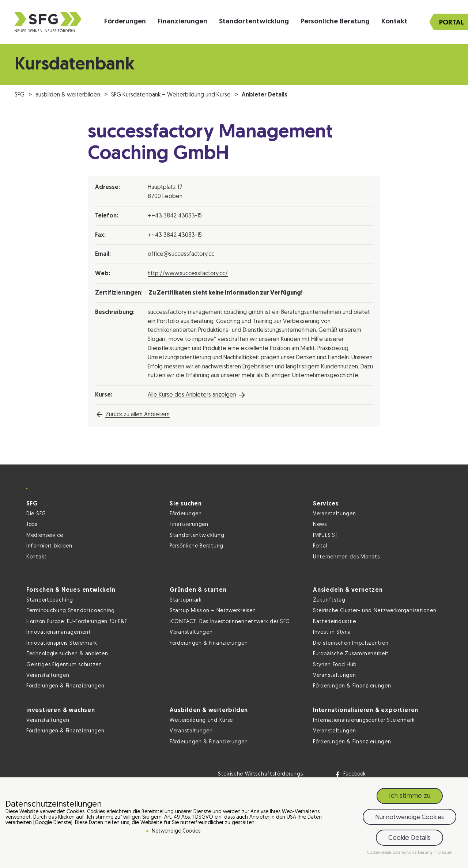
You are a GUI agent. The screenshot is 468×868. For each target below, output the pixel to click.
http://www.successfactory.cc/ (188, 274)
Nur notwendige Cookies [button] (409, 817)
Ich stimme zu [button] (410, 796)
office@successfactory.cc (181, 254)
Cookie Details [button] (409, 838)
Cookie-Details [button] (380, 853)
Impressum (443, 853)
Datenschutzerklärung (413, 853)
